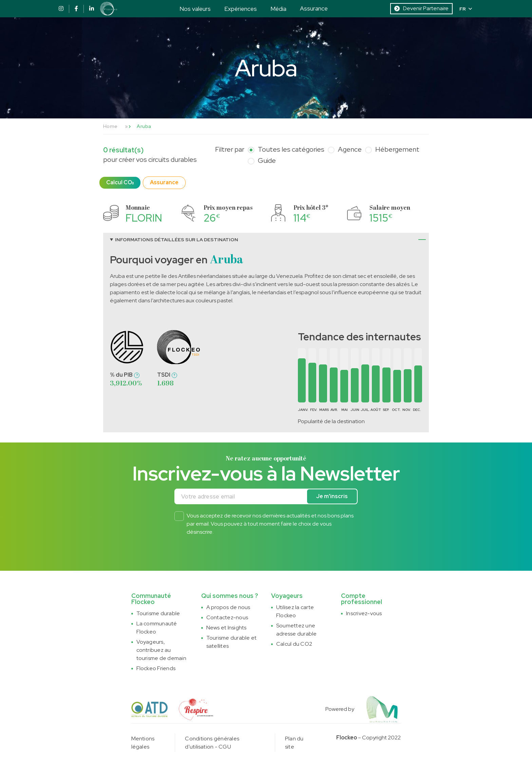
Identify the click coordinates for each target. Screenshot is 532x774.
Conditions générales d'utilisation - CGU (212, 743)
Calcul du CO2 (294, 644)
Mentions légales (143, 743)
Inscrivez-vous (364, 613)
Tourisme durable (158, 613)
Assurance (314, 8)
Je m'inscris (332, 496)
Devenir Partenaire (421, 8)
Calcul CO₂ (120, 182)
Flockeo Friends (156, 668)
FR (466, 9)
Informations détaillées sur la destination (177, 240)
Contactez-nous (227, 617)
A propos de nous (228, 607)
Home (110, 126)
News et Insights (226, 628)
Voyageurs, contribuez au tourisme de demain (161, 650)
